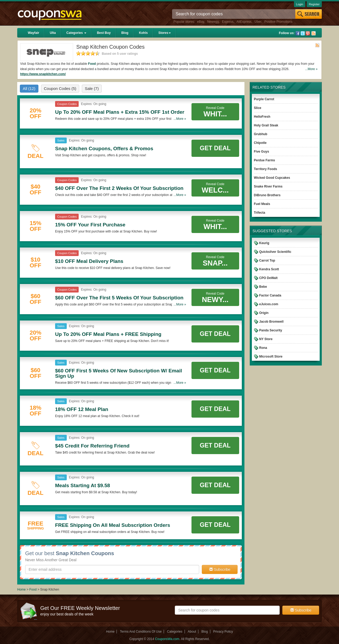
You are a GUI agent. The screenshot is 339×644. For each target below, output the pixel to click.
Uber (258, 22)
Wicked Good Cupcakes (272, 178)
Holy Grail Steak (266, 125)
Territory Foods (266, 169)
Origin (264, 313)
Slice (258, 108)
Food (92, 64)
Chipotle (260, 143)
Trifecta (260, 213)
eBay (200, 22)
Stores (165, 33)
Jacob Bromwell (271, 322)
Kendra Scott (269, 269)
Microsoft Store (271, 357)
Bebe (263, 287)
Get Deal (215, 148)
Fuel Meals (262, 204)
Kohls (143, 33)
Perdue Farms (265, 160)
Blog (125, 33)
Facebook (298, 33)
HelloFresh (262, 117)
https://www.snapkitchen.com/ (43, 74)
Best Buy (104, 33)
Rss (314, 33)
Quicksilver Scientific (275, 252)
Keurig (264, 243)
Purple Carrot (264, 99)
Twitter (303, 33)
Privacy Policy (223, 632)
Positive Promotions (278, 22)
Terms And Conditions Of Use (141, 632)
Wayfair (34, 33)
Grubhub (261, 134)
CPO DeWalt (269, 278)
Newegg (213, 22)
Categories (76, 33)
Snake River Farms (268, 186)
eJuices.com (269, 304)
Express (228, 22)
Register (314, 4)
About (192, 632)
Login (300, 4)
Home (21, 590)
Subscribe (220, 569)
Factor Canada (270, 295)
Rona (263, 348)
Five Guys (262, 152)
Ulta (53, 33)
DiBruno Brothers (267, 195)
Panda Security (271, 330)
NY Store (266, 339)
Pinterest (308, 33)
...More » (311, 69)
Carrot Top (267, 261)
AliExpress (244, 22)
